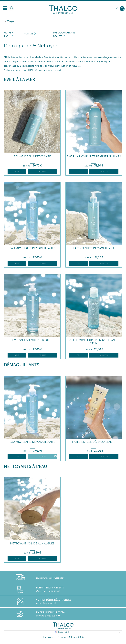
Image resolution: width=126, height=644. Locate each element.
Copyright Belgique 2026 (70, 637)
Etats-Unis (64, 632)
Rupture (48, 456)
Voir (17, 171)
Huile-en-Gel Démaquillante (94, 442)
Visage (11, 21)
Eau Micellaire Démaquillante (32, 248)
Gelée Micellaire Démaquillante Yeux (94, 342)
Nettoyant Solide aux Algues (32, 544)
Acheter (42, 171)
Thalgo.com (49, 637)
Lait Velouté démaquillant (94, 248)
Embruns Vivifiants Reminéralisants (94, 157)
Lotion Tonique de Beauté (32, 340)
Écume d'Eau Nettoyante (32, 157)
